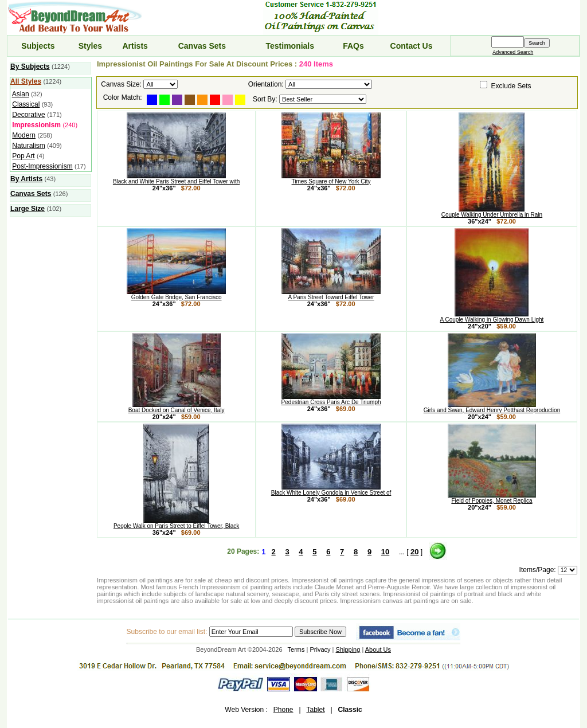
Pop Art (23, 156)
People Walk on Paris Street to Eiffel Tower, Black (176, 523)
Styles (90, 46)
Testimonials (290, 46)
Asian (21, 94)
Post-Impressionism (42, 166)
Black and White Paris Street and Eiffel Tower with (176, 179)
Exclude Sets (511, 86)
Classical (26, 104)
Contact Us (412, 46)
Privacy (320, 649)
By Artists (26, 179)
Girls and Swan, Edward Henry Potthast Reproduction (492, 408)
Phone (283, 710)
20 (414, 552)
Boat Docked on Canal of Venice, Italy (177, 408)
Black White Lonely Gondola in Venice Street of (331, 490)
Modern (24, 135)
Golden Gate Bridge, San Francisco (176, 295)
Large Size (28, 209)
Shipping (348, 649)
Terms (296, 649)
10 (385, 552)
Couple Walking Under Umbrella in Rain (492, 212)
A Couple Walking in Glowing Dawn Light (492, 317)
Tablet (315, 710)
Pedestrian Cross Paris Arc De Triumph (331, 400)
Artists (135, 46)
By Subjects (30, 66)
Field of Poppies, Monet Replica (492, 498)
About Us (378, 649)
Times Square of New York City (331, 179)
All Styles (26, 81)
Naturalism (28, 146)
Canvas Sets (202, 46)
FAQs (353, 46)
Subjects (38, 46)
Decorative (28, 115)
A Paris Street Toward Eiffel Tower (331, 295)
